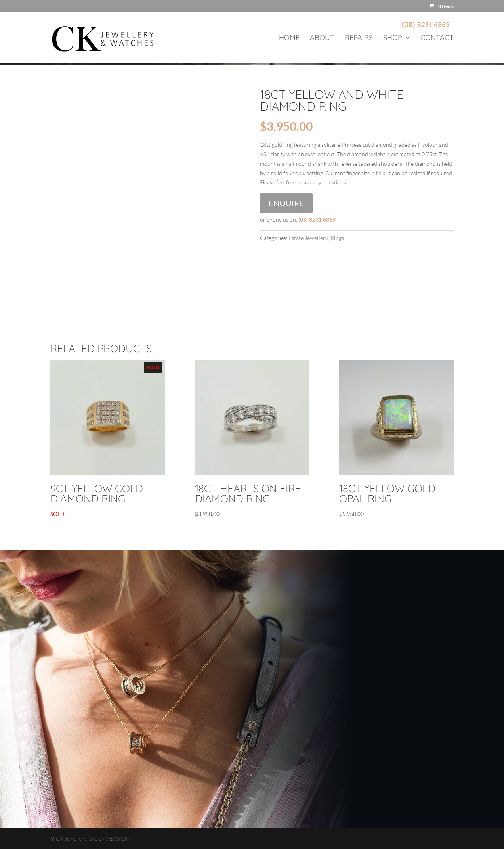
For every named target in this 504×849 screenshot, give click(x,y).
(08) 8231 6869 (426, 24)
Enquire (286, 203)
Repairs (359, 38)
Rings (337, 238)
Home (289, 38)
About (322, 38)
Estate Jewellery (308, 238)
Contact (437, 38)
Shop (393, 38)
